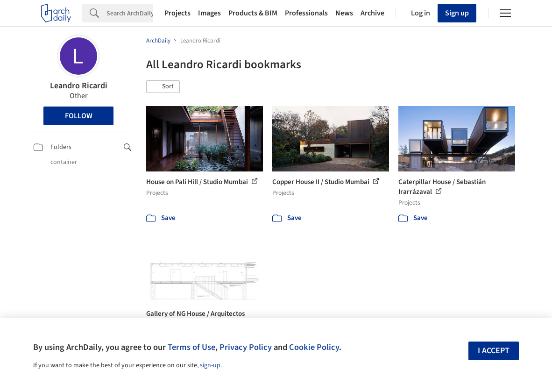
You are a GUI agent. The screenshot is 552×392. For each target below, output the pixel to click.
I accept (494, 351)
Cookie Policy (314, 347)
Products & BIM (253, 13)
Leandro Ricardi (79, 86)
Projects (177, 13)
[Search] (130, 13)
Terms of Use (191, 347)
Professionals (306, 13)
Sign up (457, 13)
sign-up (210, 365)
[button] (163, 87)
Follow (79, 116)
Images (209, 13)
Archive (372, 13)
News (344, 13)
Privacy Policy (246, 347)
